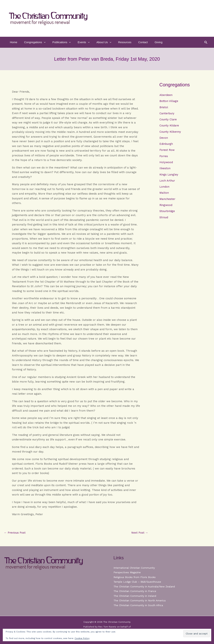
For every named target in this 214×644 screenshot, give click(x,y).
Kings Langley (169, 176)
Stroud (164, 219)
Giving (148, 42)
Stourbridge (167, 213)
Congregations (33, 42)
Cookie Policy (82, 638)
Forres (164, 157)
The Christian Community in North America (140, 600)
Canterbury (167, 114)
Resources (117, 42)
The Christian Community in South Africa (139, 605)
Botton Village (169, 101)
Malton (164, 194)
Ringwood (166, 207)
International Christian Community (134, 568)
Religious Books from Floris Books (135, 577)
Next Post (140, 533)
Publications (58, 42)
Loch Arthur (167, 182)
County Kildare (169, 126)
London (164, 188)
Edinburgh (166, 145)
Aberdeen (166, 95)
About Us (98, 42)
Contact (134, 42)
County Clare (168, 120)
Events (79, 42)
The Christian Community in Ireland (135, 596)
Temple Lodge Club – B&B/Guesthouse (138, 582)
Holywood (166, 163)
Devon (164, 138)
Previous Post (15, 533)
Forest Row (167, 151)
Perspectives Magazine (128, 572)
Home (13, 42)
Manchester (167, 200)
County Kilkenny (170, 132)
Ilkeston (165, 169)
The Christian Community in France (135, 591)
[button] (42, 42)
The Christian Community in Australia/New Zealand (145, 586)
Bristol (164, 107)
